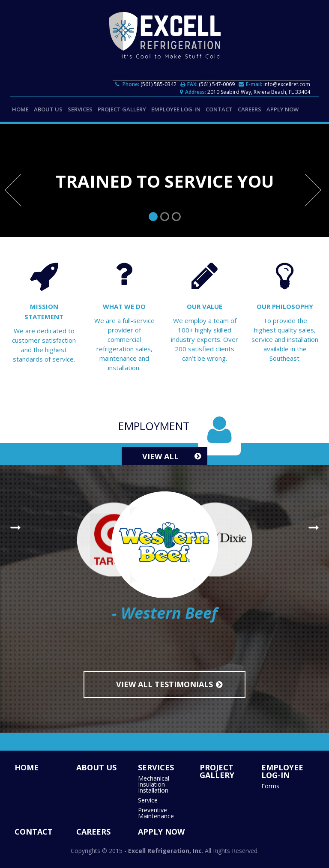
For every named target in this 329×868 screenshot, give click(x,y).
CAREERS (250, 109)
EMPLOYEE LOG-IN (176, 109)
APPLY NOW (283, 109)
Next (315, 193)
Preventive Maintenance (156, 813)
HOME (20, 109)
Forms (270, 786)
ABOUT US (48, 109)
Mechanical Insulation (154, 781)
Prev (14, 193)
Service (148, 800)
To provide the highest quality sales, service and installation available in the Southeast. (285, 339)
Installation (153, 790)
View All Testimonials (164, 684)
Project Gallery (122, 109)
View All (160, 456)
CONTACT (219, 109)
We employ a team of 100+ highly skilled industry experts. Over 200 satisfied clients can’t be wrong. (205, 339)
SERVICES (80, 109)
